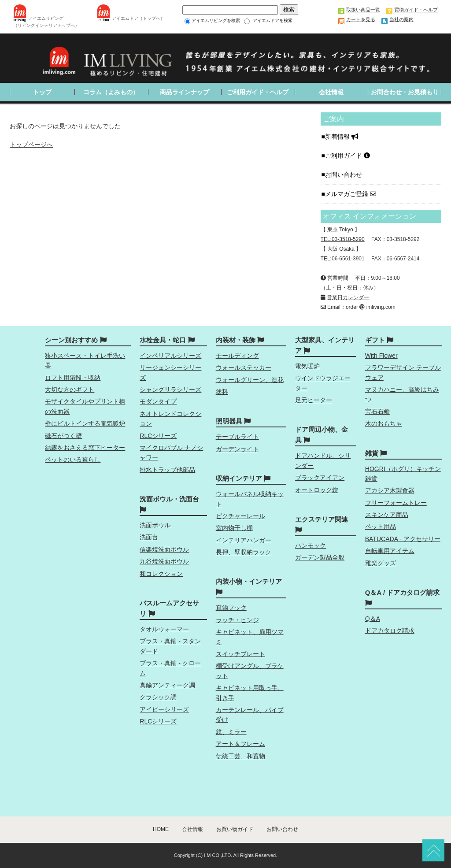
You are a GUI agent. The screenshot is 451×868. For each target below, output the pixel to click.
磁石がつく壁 (63, 436)
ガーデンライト (237, 449)
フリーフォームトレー (396, 503)
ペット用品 (381, 527)
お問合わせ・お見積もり (405, 92)
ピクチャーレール (240, 516)
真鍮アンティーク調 (167, 685)
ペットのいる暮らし (73, 460)
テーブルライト (237, 437)
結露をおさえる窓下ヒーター (85, 448)
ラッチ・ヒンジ (237, 620)
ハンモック (311, 545)
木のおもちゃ (384, 423)
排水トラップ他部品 (167, 470)
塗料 (222, 392)
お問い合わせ (344, 174)
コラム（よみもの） (111, 92)
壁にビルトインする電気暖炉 (85, 423)
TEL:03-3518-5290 (343, 239)
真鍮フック (231, 608)
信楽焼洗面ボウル (164, 549)
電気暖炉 (307, 366)
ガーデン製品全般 (320, 557)
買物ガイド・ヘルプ (416, 10)
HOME (161, 829)
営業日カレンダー (348, 297)
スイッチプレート (240, 654)
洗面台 (149, 537)
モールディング (237, 356)
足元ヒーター (314, 400)
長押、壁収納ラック (244, 552)
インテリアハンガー (244, 540)
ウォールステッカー (244, 367)
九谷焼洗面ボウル (164, 561)
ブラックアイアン (320, 478)
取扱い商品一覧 (363, 10)
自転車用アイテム (390, 551)
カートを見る (361, 19)
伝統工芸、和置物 (240, 756)
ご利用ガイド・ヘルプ (258, 92)
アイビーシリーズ (164, 709)
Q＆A (373, 619)
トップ (42, 92)
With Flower (381, 356)
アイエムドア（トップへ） (138, 18)
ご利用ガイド (347, 156)
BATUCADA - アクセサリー (403, 539)
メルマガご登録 (351, 194)
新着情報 (342, 137)
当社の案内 (401, 19)
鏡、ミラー (231, 732)
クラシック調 (158, 697)
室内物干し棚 (234, 528)
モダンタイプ (158, 401)
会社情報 (331, 92)
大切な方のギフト (70, 389)
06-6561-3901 (348, 259)
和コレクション (161, 574)
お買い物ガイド (235, 829)
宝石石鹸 (377, 412)
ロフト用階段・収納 (73, 378)
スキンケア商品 (387, 515)
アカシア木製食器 (390, 490)
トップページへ (31, 145)
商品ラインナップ (185, 92)
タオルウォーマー (164, 629)
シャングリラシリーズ (170, 389)
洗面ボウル (155, 525)
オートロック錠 (317, 490)
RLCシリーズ (158, 436)
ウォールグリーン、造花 (250, 380)
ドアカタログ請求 (390, 631)
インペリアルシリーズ (170, 356)
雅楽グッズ (381, 563)
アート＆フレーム (240, 744)
